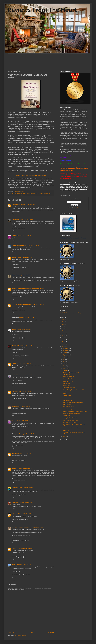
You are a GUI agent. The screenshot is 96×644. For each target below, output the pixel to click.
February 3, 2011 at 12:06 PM (27, 318)
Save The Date (67, 383)
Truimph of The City (68, 381)
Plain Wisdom (66, 375)
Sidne (14, 275)
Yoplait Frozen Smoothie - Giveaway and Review (75, 411)
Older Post (51, 633)
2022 (63, 324)
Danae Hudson (16, 205)
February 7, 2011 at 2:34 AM (26, 502)
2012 (63, 344)
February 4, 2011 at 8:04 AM (23, 421)
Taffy (13, 406)
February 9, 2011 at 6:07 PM (25, 514)
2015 (63, 337)
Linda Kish (15, 375)
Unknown (15, 468)
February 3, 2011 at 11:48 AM (37, 305)
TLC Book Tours (40, 193)
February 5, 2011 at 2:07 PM (25, 468)
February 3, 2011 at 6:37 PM (23, 391)
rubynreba (15, 219)
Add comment (12, 584)
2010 (63, 439)
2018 (63, 331)
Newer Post (11, 633)
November (66, 350)
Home (31, 633)
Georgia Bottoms (67, 396)
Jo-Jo (14, 421)
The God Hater (66, 386)
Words (64, 398)
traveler (14, 363)
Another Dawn (66, 416)
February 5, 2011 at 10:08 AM (24, 454)
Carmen (14, 257)
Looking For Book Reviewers (70, 418)
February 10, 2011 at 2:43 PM (26, 548)
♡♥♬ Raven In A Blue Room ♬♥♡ (21, 527)
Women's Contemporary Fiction (21, 195)
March (65, 368)
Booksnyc (15, 488)
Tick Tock (65, 394)
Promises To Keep (67, 409)
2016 (63, 335)
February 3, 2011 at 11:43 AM (23, 275)
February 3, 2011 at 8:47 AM (25, 219)
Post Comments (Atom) (20, 635)
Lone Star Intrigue (67, 400)
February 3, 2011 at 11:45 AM (37, 288)
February (65, 370)
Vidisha (14, 329)
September (66, 355)
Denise (14, 236)
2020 (63, 329)
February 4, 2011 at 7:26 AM (23, 406)
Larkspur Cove (66, 430)
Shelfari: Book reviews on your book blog (70, 313)
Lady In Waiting (67, 405)
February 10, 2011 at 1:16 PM (38, 527)
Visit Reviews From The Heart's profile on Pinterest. (73, 238)
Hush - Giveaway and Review (70, 420)
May (64, 364)
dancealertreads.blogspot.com (20, 288)
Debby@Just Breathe (18, 246)
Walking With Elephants (69, 388)
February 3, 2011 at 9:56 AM (24, 236)
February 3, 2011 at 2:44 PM (24, 363)
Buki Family (15, 502)
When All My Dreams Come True (71, 372)
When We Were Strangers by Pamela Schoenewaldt (31, 175)
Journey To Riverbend (68, 377)
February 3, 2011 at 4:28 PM (26, 375)
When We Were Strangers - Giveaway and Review (76, 428)
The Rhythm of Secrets (69, 407)
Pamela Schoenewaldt (30, 193)
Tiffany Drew (16, 346)
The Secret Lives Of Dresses (70, 422)
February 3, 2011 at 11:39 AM (24, 257)
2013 (63, 342)
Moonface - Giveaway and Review (71, 414)
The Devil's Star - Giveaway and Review (73, 402)
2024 (63, 320)
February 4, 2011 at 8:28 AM (26, 434)
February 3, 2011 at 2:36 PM (27, 346)
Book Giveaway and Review (18, 193)
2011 (63, 346)
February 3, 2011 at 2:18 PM (24, 329)
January (65, 437)
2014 (63, 340)
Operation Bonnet (67, 379)
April (64, 366)
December (66, 348)
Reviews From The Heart (42, 10)
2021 (63, 326)
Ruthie (14, 391)
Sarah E (14, 565)
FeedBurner (77, 208)
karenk (14, 454)
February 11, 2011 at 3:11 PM (25, 565)
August (65, 357)
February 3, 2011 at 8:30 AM (28, 205)
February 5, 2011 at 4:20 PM (25, 488)
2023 (63, 322)
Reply (14, 214)
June (64, 361)
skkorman (15, 514)
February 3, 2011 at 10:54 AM (32, 246)
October (65, 353)
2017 (63, 333)
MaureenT (15, 548)
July (64, 359)
